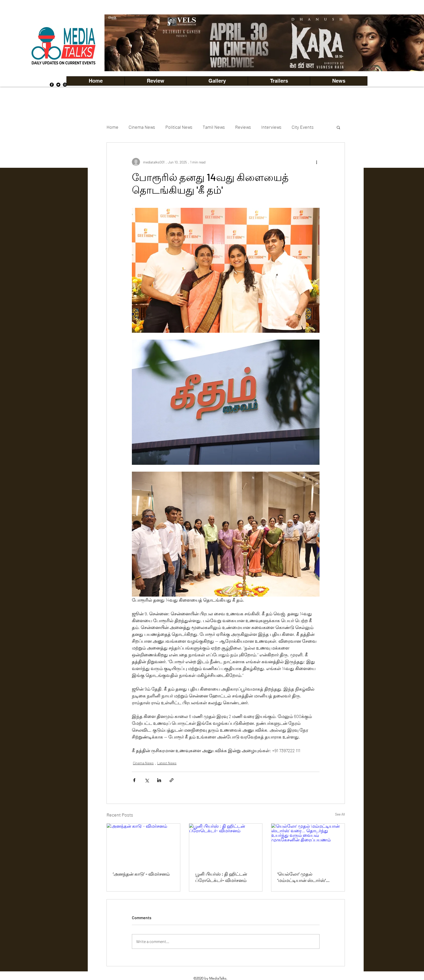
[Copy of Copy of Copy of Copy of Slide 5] (271, 60)
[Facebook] (52, 85)
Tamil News (214, 127)
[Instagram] (65, 85)
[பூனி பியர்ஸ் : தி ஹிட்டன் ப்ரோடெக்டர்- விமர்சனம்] (226, 844)
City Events (303, 127)
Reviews (243, 127)
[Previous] (117, 43)
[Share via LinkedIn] (159, 780)
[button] (217, 81)
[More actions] (316, 162)
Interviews (271, 127)
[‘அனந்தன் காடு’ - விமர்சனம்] (143, 844)
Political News (179, 127)
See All (340, 814)
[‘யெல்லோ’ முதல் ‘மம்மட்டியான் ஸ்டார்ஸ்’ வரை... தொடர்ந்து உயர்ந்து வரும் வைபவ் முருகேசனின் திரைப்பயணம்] (308, 844)
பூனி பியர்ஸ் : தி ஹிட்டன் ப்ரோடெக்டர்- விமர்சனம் (221, 877)
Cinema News (142, 127)
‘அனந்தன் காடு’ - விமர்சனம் (141, 874)
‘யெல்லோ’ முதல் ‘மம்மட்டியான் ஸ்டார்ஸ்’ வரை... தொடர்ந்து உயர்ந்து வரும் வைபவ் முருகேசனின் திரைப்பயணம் (307, 877)
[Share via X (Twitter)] (147, 780)
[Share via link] (172, 780)
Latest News (167, 763)
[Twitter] (58, 85)
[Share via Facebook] (134, 780)
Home (112, 127)
